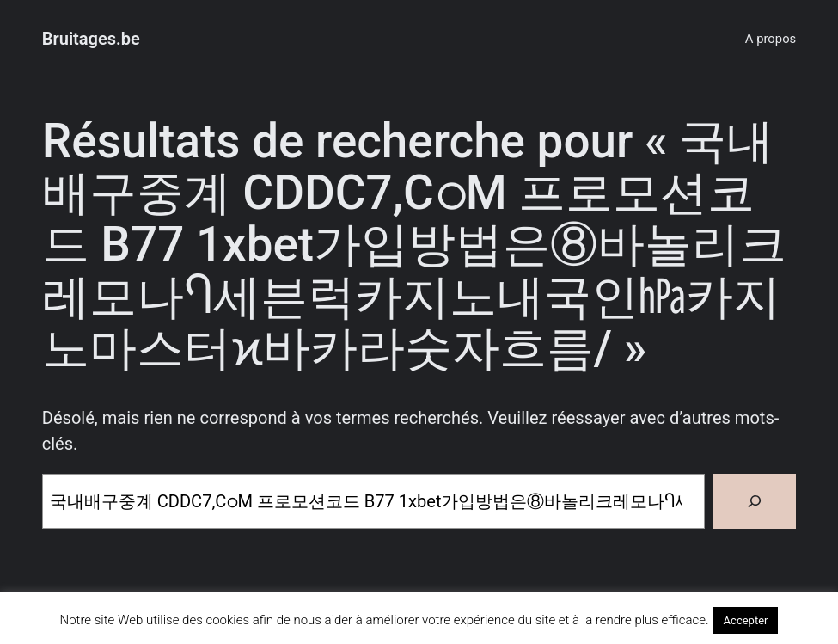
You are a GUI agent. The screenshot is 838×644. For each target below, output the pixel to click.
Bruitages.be (91, 39)
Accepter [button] (746, 620)
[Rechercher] (755, 501)
